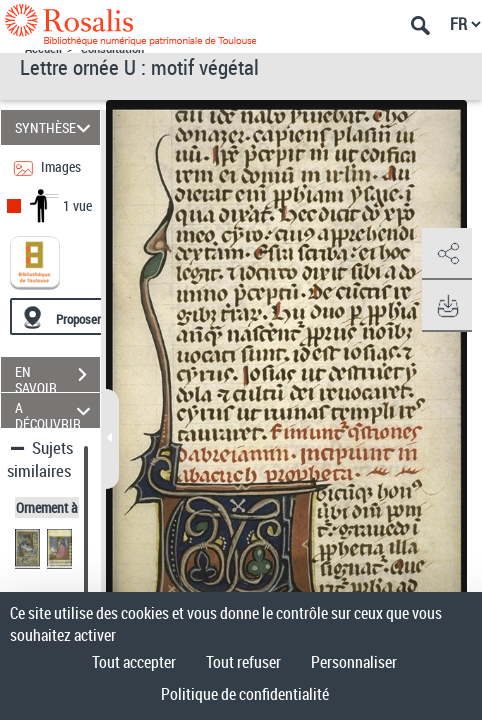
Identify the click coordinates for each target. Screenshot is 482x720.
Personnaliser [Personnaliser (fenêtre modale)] (354, 662)
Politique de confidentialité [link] (245, 694)
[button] (447, 254)
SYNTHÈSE (55, 127)
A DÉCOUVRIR (55, 410)
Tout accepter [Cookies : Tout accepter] (134, 662)
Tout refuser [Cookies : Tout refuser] (243, 662)
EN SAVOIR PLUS (57, 377)
